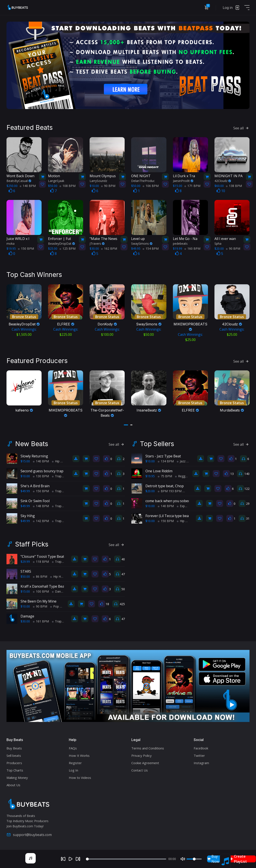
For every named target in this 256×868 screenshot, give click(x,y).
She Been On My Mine (39, 601)
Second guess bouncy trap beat (46, 471)
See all (241, 128)
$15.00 (25, 461)
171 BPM (192, 186)
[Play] (71, 859)
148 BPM (41, 506)
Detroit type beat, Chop (165, 486)
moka (10, 244)
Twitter (199, 755)
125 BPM (68, 248)
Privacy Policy (142, 755)
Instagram (201, 763)
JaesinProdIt (183, 181)
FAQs (73, 748)
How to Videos (80, 778)
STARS (26, 571)
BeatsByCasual (19, 181)
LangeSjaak (56, 181)
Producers (14, 763)
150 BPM (26, 248)
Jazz (181, 461)
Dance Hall (61, 591)
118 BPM (41, 562)
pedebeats (180, 244)
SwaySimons (142, 244)
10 (221, 191)
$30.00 (25, 621)
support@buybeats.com (29, 835)
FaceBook (201, 748)
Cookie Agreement (145, 763)
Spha (218, 244)
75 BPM (165, 476)
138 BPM (234, 186)
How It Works (79, 755)
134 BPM (166, 461)
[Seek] (126, 859)
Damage (27, 616)
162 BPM (109, 248)
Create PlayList (238, 859)
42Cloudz (223, 181)
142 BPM (41, 521)
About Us (13, 785)
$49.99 (25, 491)
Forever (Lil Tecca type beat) (168, 516)
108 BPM (68, 186)
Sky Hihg (28, 516)
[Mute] (183, 859)
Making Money (17, 778)
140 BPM (28, 186)
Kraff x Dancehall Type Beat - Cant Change (55, 586)
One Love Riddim (159, 471)
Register (75, 763)
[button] (126, 425)
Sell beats (14, 755)
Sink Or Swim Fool (35, 501)
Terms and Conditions (148, 748)
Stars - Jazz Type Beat (163, 456)
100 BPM (41, 591)
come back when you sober (167, 501)
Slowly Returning (34, 456)
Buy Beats (14, 748)
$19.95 (150, 476)
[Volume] (194, 859)
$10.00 (25, 476)
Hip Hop (59, 461)
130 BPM (41, 476)
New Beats (32, 444)
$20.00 (150, 491)
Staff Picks (32, 544)
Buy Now (213, 859)
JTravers (97, 244)
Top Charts (15, 770)
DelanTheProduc (143, 181)
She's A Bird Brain (35, 486)
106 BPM (151, 186)
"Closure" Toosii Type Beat (42, 556)
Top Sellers (157, 444)
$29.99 (25, 562)
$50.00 (25, 576)
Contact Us (140, 770)
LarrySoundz (98, 181)
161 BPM (41, 621)
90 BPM (108, 186)
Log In (73, 770)
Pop (55, 606)
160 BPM (192, 248)
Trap (57, 476)
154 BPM (151, 248)
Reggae (182, 476)
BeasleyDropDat (61, 244)
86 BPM (40, 576)
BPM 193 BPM (170, 491)
